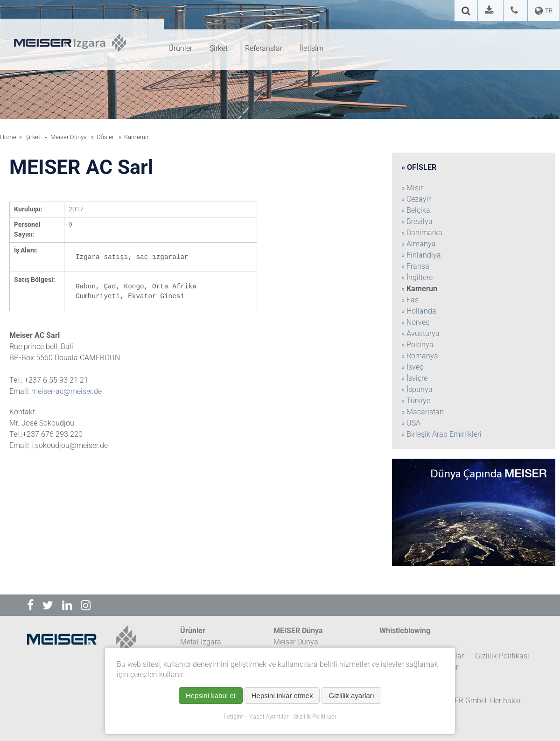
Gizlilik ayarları (351, 696)
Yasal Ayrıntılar (269, 717)
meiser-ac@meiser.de (66, 391)
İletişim (234, 717)
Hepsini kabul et (211, 696)
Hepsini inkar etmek (282, 696)
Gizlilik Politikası (315, 717)
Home (8, 137)
